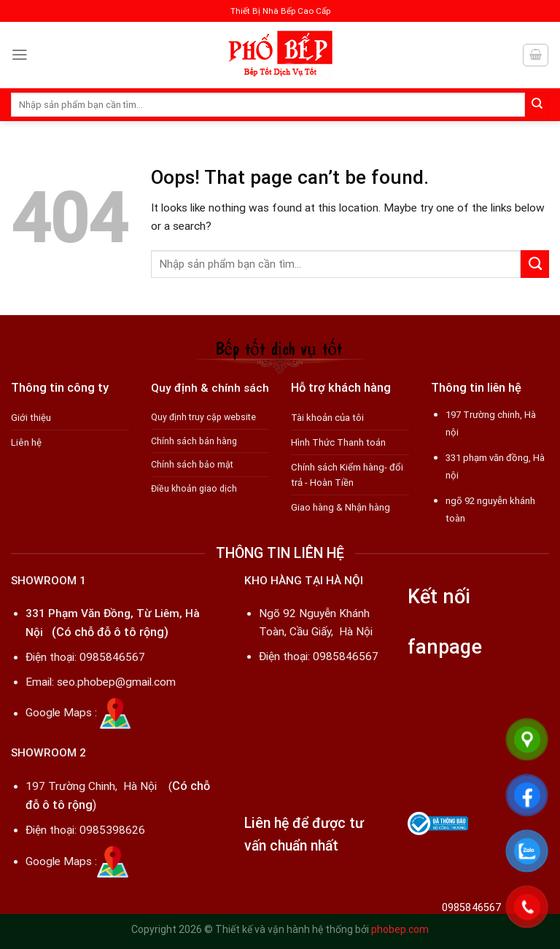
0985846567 (112, 657)
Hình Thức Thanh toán (338, 442)
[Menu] (20, 55)
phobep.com (400, 929)
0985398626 (112, 830)
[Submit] (537, 105)
